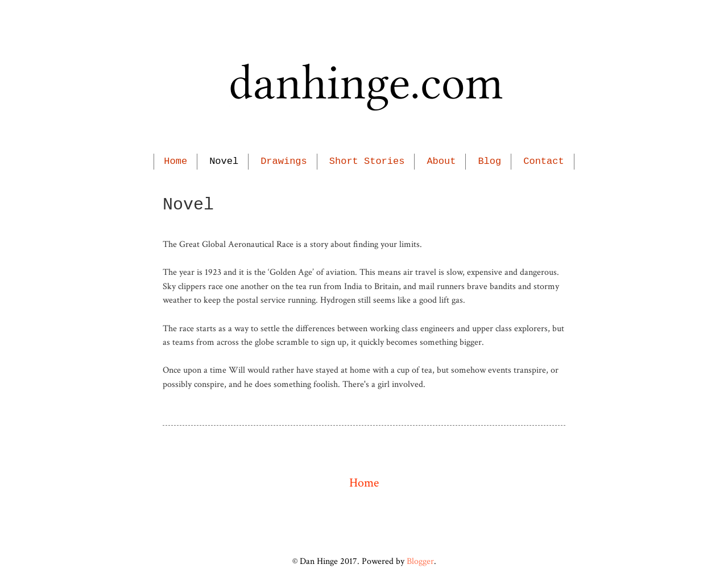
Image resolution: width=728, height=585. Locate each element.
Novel (224, 161)
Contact (543, 161)
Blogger (420, 561)
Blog (489, 161)
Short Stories (367, 161)
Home (175, 161)
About (441, 161)
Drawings (284, 161)
